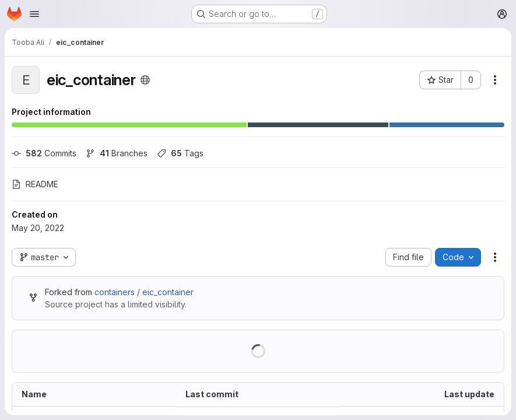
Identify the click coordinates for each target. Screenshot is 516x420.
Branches (117, 153)
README (35, 184)
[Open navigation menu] (34, 14)
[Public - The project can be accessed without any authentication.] (145, 80)
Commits (44, 153)
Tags (180, 153)
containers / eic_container (144, 292)
